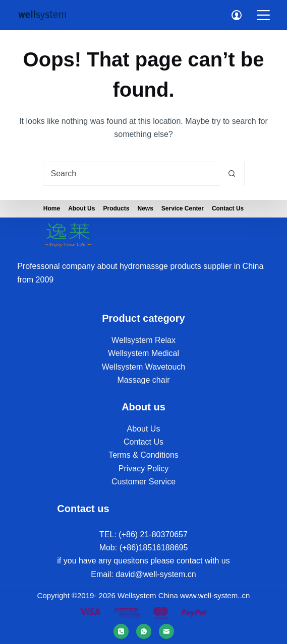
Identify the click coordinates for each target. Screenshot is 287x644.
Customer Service (143, 482)
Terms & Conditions (143, 455)
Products (116, 208)
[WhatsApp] (144, 631)
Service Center (183, 208)
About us (81, 208)
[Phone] (121, 631)
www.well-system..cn (215, 595)
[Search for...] (132, 174)
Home (52, 208)
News (145, 208)
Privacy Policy (144, 469)
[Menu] (263, 15)
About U (142, 429)
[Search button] (232, 174)
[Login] (237, 15)
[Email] (166, 631)
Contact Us (228, 208)
